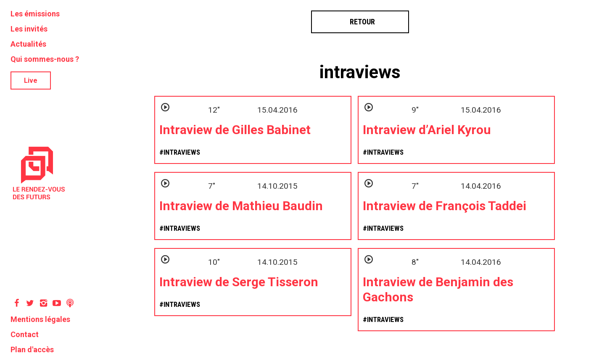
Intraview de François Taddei (445, 206)
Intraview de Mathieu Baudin (241, 206)
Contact (25, 334)
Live (31, 80)
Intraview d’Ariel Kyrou (427, 130)
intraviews (360, 72)
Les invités (29, 29)
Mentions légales (40, 319)
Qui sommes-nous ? (45, 59)
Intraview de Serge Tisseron (239, 282)
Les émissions (35, 14)
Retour (360, 22)
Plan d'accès (32, 349)
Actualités (28, 44)
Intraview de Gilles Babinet (235, 130)
